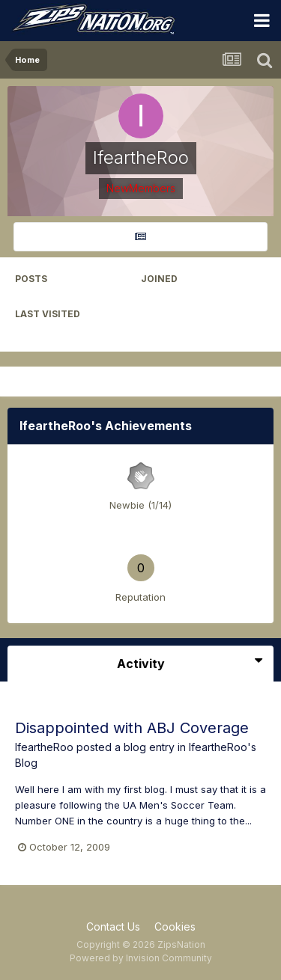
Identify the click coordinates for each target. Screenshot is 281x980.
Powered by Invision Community (141, 958)
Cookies (175, 927)
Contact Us (113, 927)
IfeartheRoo (44, 747)
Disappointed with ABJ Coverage (132, 728)
